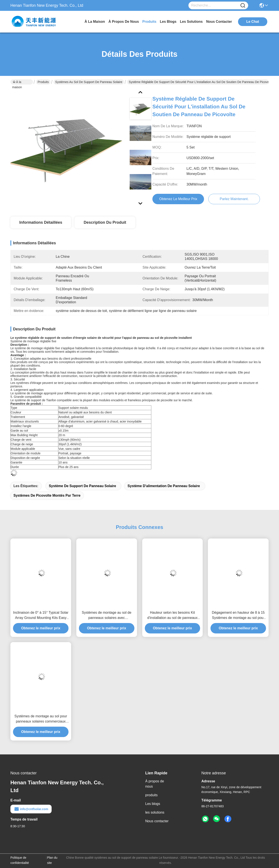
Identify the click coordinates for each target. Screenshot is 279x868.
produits (149, 22)
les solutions (191, 22)
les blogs (168, 22)
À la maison (95, 22)
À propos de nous (124, 22)
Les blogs (153, 804)
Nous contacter (157, 821)
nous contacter (219, 22)
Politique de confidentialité (20, 860)
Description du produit (105, 222)
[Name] (243, 6)
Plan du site (52, 860)
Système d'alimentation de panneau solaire (164, 486)
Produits (43, 82)
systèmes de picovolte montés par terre (47, 495)
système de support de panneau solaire (82, 486)
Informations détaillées (41, 222)
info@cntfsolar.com (31, 809)
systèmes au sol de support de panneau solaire (89, 82)
